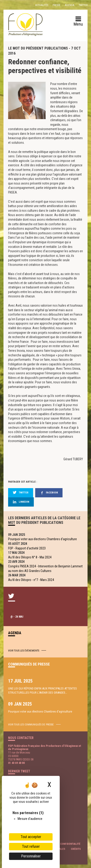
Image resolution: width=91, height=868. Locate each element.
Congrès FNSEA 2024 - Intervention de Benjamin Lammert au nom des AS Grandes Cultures (45, 569)
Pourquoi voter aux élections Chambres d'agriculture (42, 539)
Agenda (70, 5)
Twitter (83, 5)
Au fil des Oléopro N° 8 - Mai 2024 (30, 557)
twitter (21, 493)
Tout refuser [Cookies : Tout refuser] (31, 846)
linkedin (21, 502)
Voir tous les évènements (24, 651)
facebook (49, 493)
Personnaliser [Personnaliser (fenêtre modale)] (31, 856)
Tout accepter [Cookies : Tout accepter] (31, 837)
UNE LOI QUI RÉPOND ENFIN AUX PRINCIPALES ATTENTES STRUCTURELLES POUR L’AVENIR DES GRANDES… (42, 691)
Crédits (76, 849)
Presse (56, 5)
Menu (78, 22)
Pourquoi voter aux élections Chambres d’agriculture (40, 711)
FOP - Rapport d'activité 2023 (27, 548)
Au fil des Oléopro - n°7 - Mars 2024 (31, 580)
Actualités (42, 5)
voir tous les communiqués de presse (31, 725)
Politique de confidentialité (62, 844)
